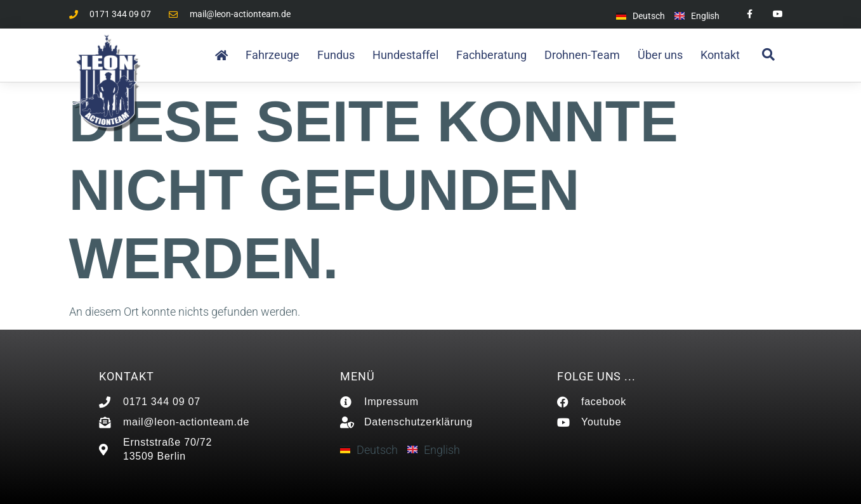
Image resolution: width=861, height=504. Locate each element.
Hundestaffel (405, 55)
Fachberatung (491, 55)
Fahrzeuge (273, 55)
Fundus (336, 55)
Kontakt (720, 55)
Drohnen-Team (582, 55)
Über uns (660, 55)
